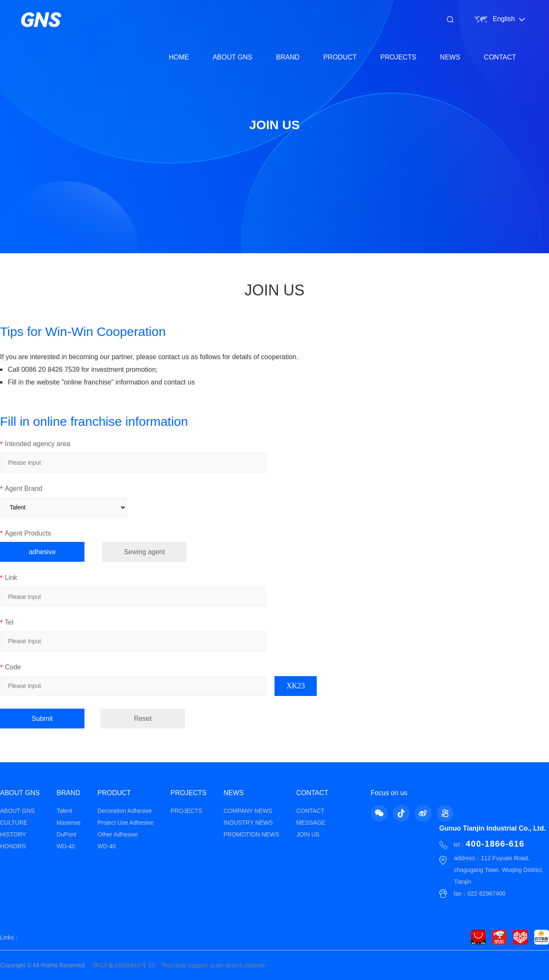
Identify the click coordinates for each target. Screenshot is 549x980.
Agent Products (26, 534)
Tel (7, 623)
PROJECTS (398, 57)
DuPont (67, 834)
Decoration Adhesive (125, 811)
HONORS (13, 846)
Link (9, 578)
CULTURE (14, 823)
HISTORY (13, 834)
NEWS (450, 57)
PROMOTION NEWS (251, 834)
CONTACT (500, 57)
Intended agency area (35, 444)
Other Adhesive (118, 834)
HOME (179, 57)
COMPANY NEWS (248, 811)
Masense (69, 823)
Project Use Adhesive (126, 823)
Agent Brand (21, 489)
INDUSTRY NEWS (248, 823)
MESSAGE (311, 823)
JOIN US (308, 834)
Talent (64, 811)
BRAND (288, 57)
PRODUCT (340, 57)
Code (10, 667)
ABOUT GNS (232, 57)
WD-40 (66, 846)
